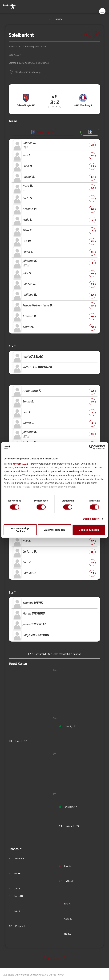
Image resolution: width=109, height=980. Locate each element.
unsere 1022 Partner (26, 464)
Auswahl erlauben (54, 530)
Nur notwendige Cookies (20, 530)
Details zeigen (91, 519)
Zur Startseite (54, 959)
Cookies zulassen (89, 530)
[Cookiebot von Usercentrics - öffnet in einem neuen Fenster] (91, 447)
